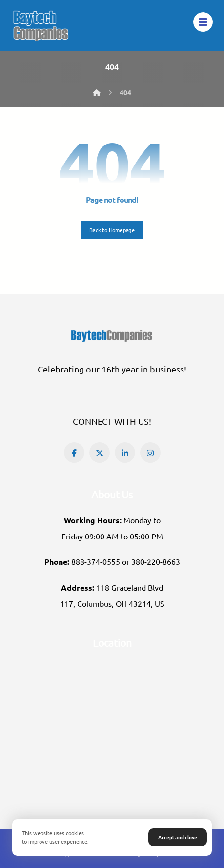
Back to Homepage (112, 230)
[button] (74, 453)
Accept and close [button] (178, 837)
